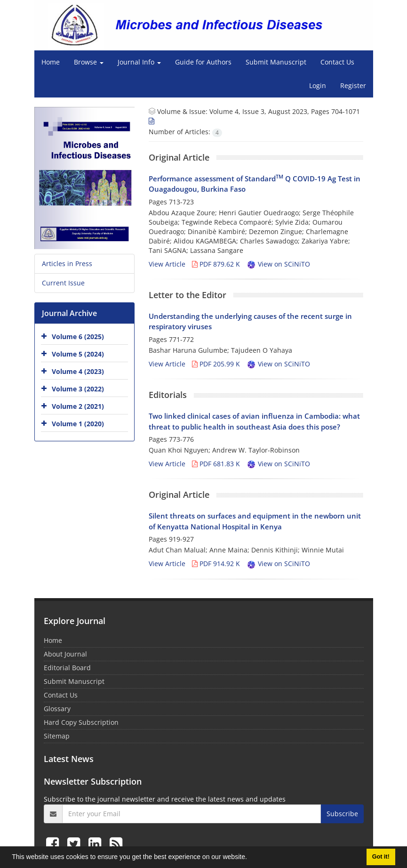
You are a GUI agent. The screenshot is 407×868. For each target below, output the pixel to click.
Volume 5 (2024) (78, 354)
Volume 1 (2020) (78, 424)
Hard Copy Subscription (81, 722)
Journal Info (139, 62)
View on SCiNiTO (278, 264)
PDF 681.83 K (216, 464)
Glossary (57, 709)
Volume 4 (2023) (78, 371)
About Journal (65, 654)
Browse (89, 62)
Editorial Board (67, 668)
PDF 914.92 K (216, 564)
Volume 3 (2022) (78, 389)
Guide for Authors (203, 62)
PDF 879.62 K (216, 264)
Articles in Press (67, 264)
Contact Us (337, 62)
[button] (250, 858)
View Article (167, 264)
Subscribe (342, 814)
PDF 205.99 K (216, 364)
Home (51, 62)
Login (318, 85)
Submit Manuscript (276, 62)
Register (353, 85)
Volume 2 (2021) (78, 406)
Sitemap (57, 736)
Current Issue (63, 283)
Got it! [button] (381, 857)
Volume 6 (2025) (78, 337)
